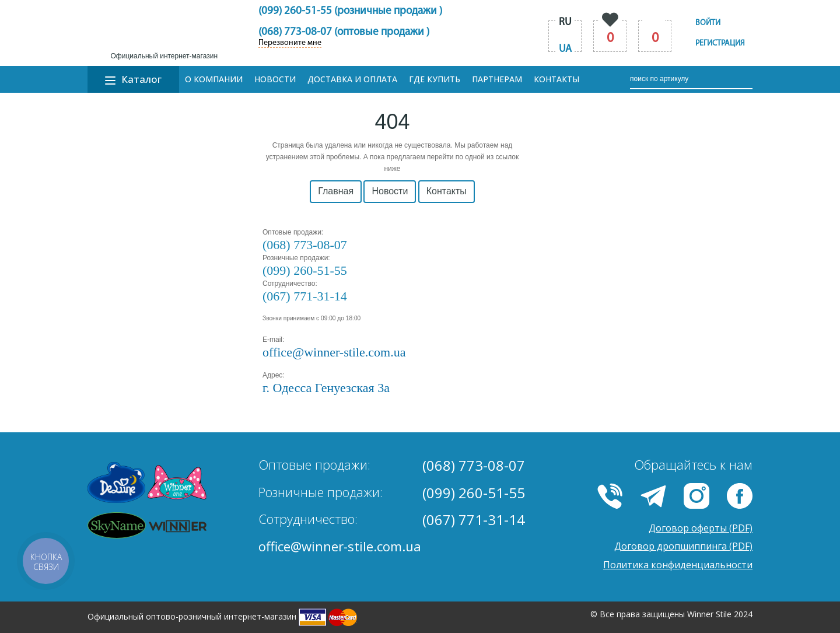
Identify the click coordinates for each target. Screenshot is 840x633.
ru (565, 22)
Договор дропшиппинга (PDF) (683, 546)
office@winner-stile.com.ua (340, 546)
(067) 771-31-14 (305, 296)
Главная (336, 191)
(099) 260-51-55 (305, 270)
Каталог (133, 79)
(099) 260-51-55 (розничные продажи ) (350, 11)
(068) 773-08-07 (305, 245)
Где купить (435, 79)
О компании (214, 79)
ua (565, 49)
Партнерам (497, 79)
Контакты (556, 79)
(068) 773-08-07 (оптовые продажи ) (344, 32)
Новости (275, 79)
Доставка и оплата (352, 79)
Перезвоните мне (290, 43)
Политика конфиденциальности (678, 565)
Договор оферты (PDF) (701, 528)
